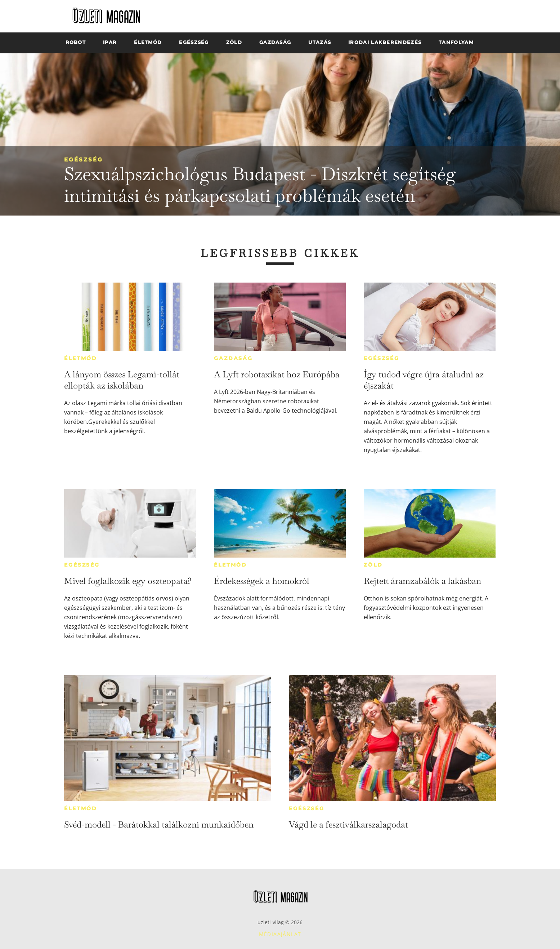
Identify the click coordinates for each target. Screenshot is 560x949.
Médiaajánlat (280, 934)
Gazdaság (233, 358)
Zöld (373, 565)
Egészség (84, 159)
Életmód (81, 358)
